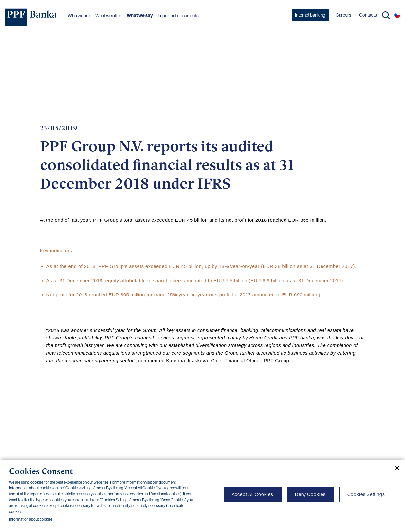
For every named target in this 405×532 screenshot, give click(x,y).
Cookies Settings (366, 494)
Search (386, 15)
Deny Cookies (310, 494)
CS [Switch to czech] (397, 15)
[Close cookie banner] (395, 468)
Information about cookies (31, 519)
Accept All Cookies (253, 494)
